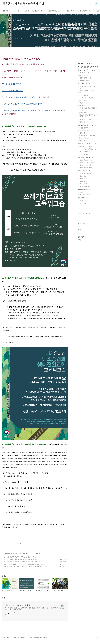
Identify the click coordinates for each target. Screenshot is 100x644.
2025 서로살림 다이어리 (86, 174)
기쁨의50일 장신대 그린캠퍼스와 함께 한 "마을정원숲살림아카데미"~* (24, 567)
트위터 (88, 56)
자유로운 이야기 (84, 189)
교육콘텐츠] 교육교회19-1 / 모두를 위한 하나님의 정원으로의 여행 (23, 564)
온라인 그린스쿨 (85, 152)
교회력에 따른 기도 (86, 119)
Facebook (81, 214)
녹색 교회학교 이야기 (85, 157)
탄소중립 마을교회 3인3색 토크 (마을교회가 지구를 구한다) (21, 562)
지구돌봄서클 (83, 154)
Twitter (89, 214)
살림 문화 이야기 (84, 171)
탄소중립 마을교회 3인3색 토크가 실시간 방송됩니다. (19, 557)
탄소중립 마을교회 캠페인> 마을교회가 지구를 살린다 (19, 559)
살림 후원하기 (7, 11)
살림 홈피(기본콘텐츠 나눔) (34, 11)
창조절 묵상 (83, 103)
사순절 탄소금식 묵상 (86, 98)
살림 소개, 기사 (84, 73)
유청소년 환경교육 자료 (86, 168)
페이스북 (79, 56)
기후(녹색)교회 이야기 (11, 553)
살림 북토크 (83, 179)
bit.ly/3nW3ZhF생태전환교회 (16, 301)
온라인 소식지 (83, 75)
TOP (96, 638)
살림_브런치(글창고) (19, 637)
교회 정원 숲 (83, 133)
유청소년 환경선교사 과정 (86, 160)
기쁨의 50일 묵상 (84, 100)
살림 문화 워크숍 (84, 186)
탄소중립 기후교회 (85, 128)
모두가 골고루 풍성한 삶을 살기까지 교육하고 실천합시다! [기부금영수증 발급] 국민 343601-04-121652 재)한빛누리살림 (32, 609)
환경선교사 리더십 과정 (86, 146)
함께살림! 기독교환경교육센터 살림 (23, 4)
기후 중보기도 (83, 112)
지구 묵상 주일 (84, 95)
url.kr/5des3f (12, 131)
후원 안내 (82, 201)
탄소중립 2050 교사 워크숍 (87, 163)
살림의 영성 (84, 84)
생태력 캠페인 (84, 141)
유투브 (93, 56)
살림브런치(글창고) (84, 80)
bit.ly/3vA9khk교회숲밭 (15, 476)
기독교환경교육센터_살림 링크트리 (38, 637)
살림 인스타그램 (85, 11)
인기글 (85, 224)
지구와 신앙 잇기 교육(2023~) (88, 149)
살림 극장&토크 (84, 184)
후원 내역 (82, 203)
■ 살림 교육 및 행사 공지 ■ (88, 67)
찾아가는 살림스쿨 (85, 165)
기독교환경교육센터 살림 (87, 70)
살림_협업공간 (6, 637)
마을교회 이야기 (23, 553)
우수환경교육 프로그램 (87, 144)
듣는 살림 (82, 192)
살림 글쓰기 (83, 181)
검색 (92, 4)
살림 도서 (82, 176)
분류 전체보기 (85, 64)
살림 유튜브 (70, 11)
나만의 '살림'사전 (84, 195)
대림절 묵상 (83, 105)
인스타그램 (84, 56)
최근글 (79, 224)
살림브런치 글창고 (54, 11)
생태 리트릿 (83, 122)
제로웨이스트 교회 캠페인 (87, 135)
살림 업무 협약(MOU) (85, 78)
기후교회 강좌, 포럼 (85, 138)
